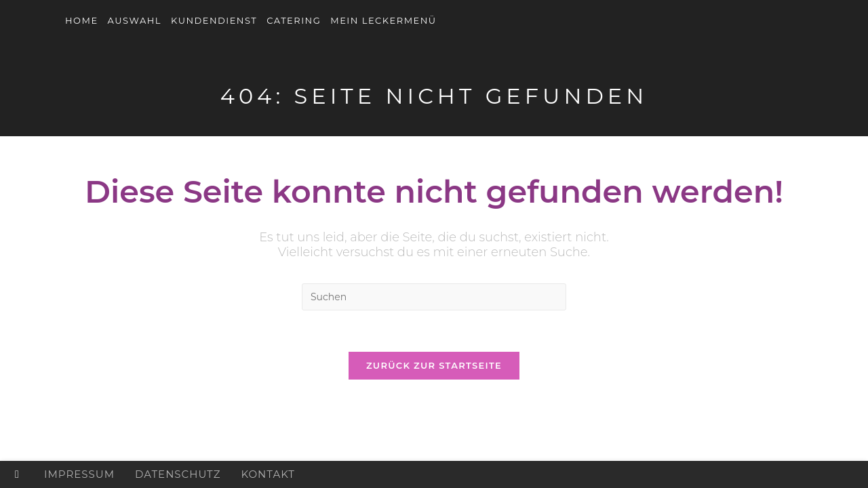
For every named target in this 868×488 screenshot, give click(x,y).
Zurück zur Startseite (434, 365)
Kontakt (268, 474)
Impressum (79, 474)
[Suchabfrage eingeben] (434, 297)
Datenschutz (178, 474)
